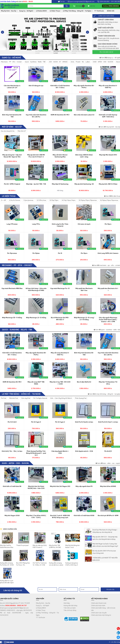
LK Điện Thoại (55, 11)
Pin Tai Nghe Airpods (40, 398)
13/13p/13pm (54, 200)
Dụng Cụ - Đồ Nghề (26, 11)
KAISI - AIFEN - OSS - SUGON (103, 62)
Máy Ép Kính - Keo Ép (9, 11)
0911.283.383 (115, 1)
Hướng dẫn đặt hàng (70, 606)
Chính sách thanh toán (99, 603)
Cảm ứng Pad (26, 398)
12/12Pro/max (41, 200)
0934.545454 (114, 6)
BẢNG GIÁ (111, 11)
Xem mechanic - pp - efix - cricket (107, 265)
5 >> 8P (4, 200)
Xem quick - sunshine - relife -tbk (108, 330)
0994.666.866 (104, 1)
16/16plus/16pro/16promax (109, 200)
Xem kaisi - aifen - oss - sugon (109, 463)
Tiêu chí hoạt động (70, 610)
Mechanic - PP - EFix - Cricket (11, 62)
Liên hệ (92, 6)
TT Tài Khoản (99, 11)
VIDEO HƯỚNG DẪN (10, 529)
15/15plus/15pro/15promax (88, 200)
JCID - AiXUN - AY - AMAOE (58, 62)
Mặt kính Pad (14, 398)
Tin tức (62, 1)
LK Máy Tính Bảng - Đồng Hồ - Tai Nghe (77, 11)
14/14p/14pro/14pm (68, 200)
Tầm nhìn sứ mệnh (70, 608)
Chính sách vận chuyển (99, 613)
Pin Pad (4, 398)
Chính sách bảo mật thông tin (101, 615)
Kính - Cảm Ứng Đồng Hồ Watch (61, 398)
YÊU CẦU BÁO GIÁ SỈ (106, 52)
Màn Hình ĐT (22, 131)
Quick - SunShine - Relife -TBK (35, 62)
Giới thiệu (67, 603)
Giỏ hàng (80, 6)
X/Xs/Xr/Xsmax (15, 200)
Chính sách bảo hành (98, 606)
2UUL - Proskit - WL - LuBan (80, 62)
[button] (87, 32)
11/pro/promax (28, 200)
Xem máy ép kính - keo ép (110, 127)
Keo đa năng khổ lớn (8, 131)
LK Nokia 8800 (41, 11)
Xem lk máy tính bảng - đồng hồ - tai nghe (105, 394)
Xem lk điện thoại (113, 196)
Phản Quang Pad (81, 398)
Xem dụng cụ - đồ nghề (111, 58)
